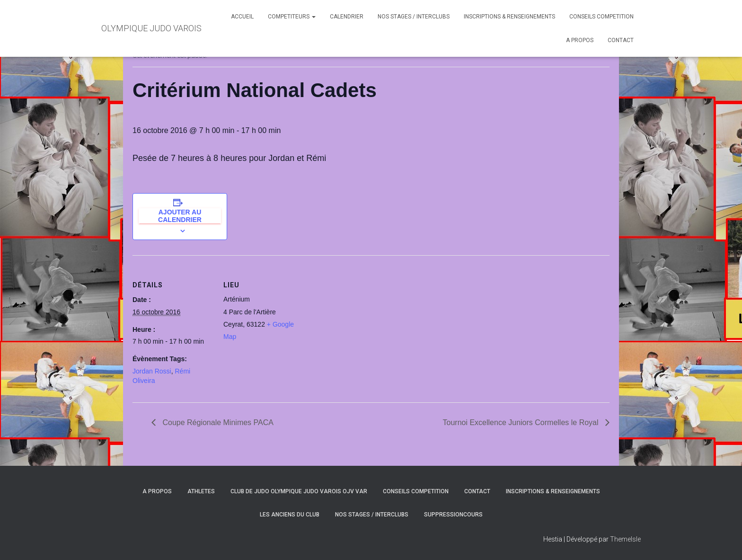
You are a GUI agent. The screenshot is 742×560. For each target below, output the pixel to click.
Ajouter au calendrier (180, 216)
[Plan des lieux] (364, 321)
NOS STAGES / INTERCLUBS (414, 17)
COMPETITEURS (292, 17)
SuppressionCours (453, 515)
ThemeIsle (625, 539)
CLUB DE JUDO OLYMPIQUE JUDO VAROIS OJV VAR (299, 491)
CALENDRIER (347, 17)
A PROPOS (580, 40)
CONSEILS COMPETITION (601, 17)
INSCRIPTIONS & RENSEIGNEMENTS (509, 17)
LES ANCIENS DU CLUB (290, 515)
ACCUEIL (242, 17)
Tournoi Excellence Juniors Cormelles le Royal (522, 422)
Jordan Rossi (152, 371)
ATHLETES (201, 491)
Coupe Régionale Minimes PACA (217, 422)
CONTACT (621, 40)
